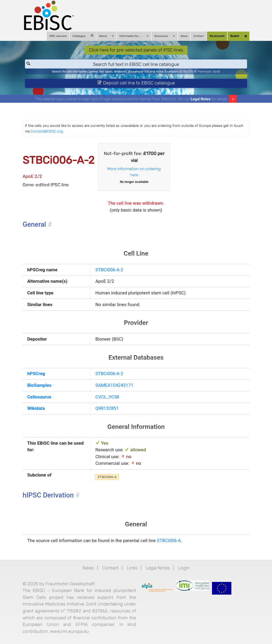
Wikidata (36, 408)
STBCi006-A (107, 477)
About (106, 36)
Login (184, 568)
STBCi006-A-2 (109, 270)
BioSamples (39, 385)
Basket (239, 36)
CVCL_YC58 (107, 397)
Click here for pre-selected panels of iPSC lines (136, 50)
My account (217, 36)
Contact (199, 36)
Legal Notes (201, 99)
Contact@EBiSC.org (47, 131)
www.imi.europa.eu (69, 631)
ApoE (217, 71)
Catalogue (83, 36)
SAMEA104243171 (114, 385)
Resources (165, 36)
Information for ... (134, 36)
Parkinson (205, 71)
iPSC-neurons (58, 36)
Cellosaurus (39, 397)
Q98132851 (107, 408)
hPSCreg (36, 373)
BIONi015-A (188, 71)
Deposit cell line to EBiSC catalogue (136, 83)
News (184, 36)
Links (132, 568)
